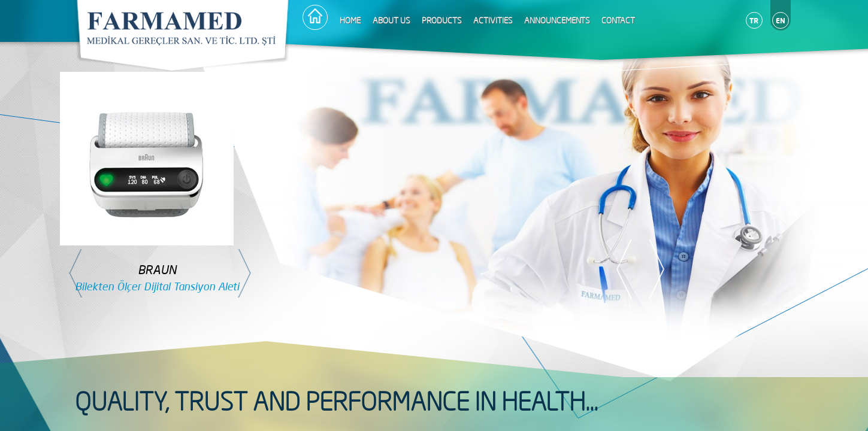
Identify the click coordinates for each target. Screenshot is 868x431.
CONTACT (618, 20)
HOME (350, 20)
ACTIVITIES (493, 20)
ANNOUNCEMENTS (557, 20)
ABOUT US (391, 20)
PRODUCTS (441, 20)
